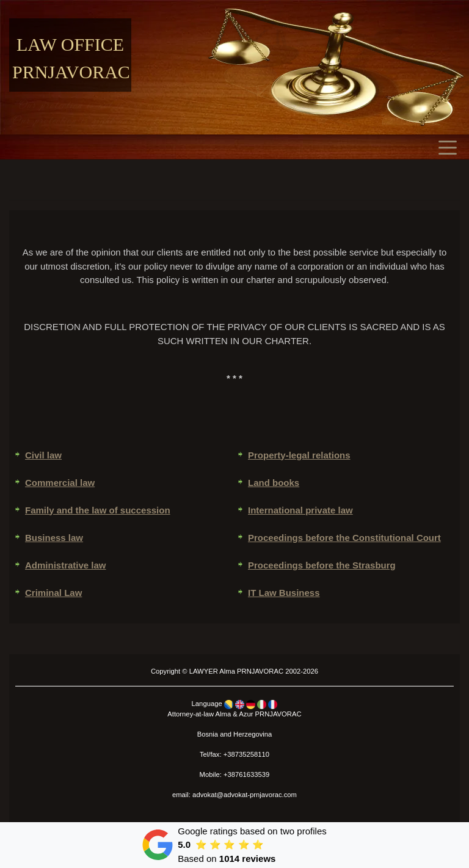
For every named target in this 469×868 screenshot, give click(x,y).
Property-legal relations (299, 455)
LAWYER (204, 671)
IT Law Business (284, 593)
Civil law (43, 455)
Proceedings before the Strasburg (322, 565)
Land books (274, 483)
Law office (70, 44)
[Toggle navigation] (451, 147)
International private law (300, 510)
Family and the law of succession (98, 510)
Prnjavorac (71, 72)
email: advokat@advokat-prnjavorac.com (234, 795)
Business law (54, 538)
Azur (246, 714)
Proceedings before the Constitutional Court (344, 538)
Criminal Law (53, 593)
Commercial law (60, 483)
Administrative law (66, 565)
